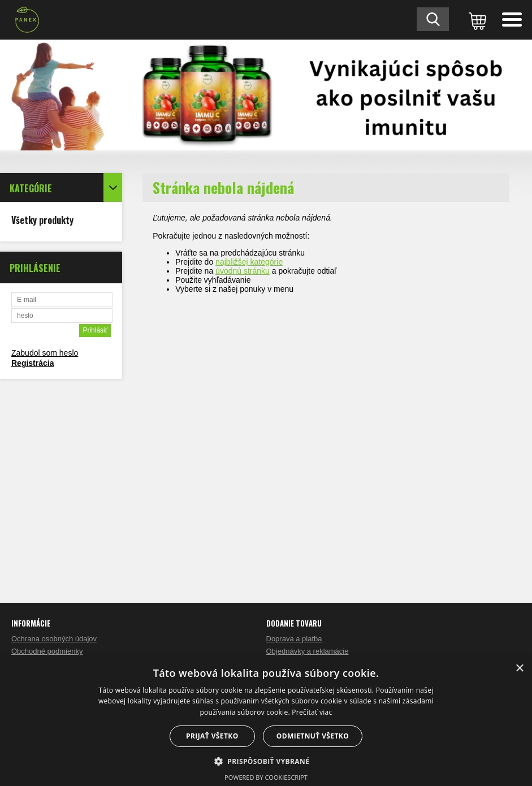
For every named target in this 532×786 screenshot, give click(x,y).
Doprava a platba (294, 639)
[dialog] (266, 721)
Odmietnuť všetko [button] (313, 736)
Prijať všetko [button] (212, 736)
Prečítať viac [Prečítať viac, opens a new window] (312, 712)
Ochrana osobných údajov (54, 639)
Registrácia (33, 363)
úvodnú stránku (243, 271)
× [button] (519, 669)
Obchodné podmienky (47, 651)
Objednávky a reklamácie (308, 651)
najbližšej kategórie (249, 262)
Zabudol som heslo (45, 353)
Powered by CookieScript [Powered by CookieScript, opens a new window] (266, 777)
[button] (266, 761)
